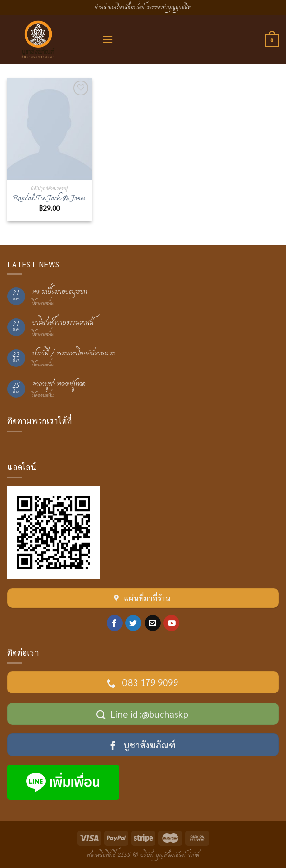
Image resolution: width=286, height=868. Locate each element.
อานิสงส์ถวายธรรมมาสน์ (63, 323)
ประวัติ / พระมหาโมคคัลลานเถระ (74, 354)
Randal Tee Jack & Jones (49, 199)
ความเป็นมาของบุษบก (60, 292)
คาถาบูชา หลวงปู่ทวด (59, 385)
